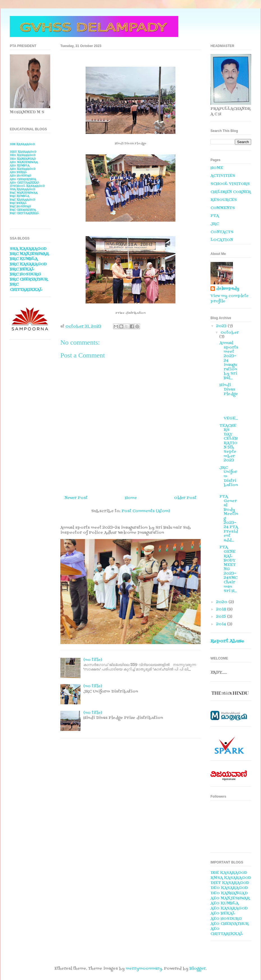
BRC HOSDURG (20, 207)
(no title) (93, 660)
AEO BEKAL (18, 172)
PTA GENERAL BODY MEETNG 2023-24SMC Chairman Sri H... (228, 569)
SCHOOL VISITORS (230, 184)
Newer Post (76, 498)
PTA (215, 216)
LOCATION (222, 240)
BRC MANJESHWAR (24, 193)
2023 (222, 326)
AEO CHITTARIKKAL (25, 183)
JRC (215, 224)
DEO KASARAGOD (23, 155)
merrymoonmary (144, 969)
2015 (222, 617)
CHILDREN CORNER (231, 192)
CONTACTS (222, 232)
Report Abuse (227, 641)
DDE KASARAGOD (22, 144)
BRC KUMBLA (20, 196)
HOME (217, 168)
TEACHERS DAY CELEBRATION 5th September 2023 (229, 443)
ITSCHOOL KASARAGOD (27, 186)
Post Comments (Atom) (146, 511)
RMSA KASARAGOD (231, 878)
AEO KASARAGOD (23, 169)
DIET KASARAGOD (23, 152)
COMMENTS (223, 208)
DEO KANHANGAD (23, 159)
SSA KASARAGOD (22, 190)
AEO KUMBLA (20, 166)
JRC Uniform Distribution (229, 479)
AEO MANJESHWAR (24, 162)
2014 (222, 624)
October (230, 333)
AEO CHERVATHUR (23, 179)
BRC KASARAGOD (22, 200)
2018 (222, 609)
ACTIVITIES (223, 176)
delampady (228, 289)
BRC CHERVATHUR (23, 210)
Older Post (185, 498)
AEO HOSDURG (20, 176)
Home (131, 498)
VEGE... (229, 410)
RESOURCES (224, 200)
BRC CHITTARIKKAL (24, 213)
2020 (222, 602)
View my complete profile (230, 299)
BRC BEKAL (18, 203)
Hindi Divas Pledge (229, 389)
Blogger (198, 969)
